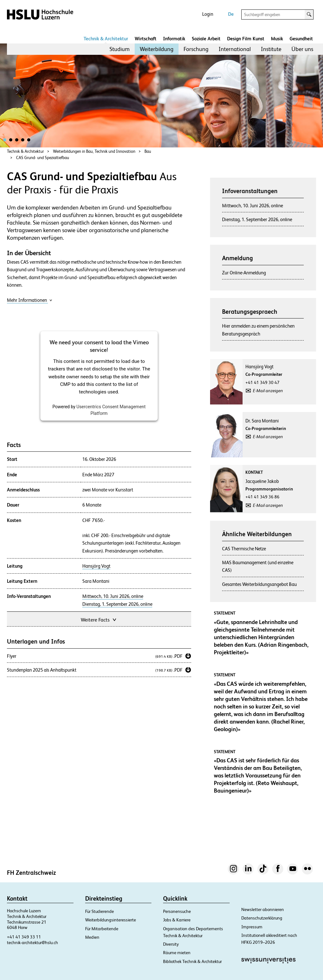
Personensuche (177, 911)
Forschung (196, 49)
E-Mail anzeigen (268, 391)
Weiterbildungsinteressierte (111, 920)
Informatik (174, 39)
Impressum (252, 927)
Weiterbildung (157, 49)
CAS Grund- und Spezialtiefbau (43, 158)
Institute (271, 49)
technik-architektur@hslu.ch (32, 943)
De (231, 14)
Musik (277, 39)
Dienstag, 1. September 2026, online (117, 604)
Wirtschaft (146, 39)
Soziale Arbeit (206, 39)
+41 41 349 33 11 (24, 937)
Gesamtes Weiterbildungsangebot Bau (259, 584)
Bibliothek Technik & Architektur (192, 961)
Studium (120, 49)
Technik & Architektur (106, 39)
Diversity (171, 944)
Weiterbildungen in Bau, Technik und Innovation (94, 151)
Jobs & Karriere (177, 920)
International (235, 49)
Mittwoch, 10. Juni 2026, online (113, 596)
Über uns (302, 49)
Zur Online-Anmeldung (244, 273)
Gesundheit (301, 39)
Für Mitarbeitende (102, 929)
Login (208, 14)
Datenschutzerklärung (262, 918)
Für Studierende (100, 911)
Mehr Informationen (30, 300)
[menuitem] (120, 49)
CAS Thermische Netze (244, 549)
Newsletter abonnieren (263, 909)
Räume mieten (177, 953)
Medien (92, 937)
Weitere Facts (99, 619)
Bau (148, 151)
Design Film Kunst (246, 39)
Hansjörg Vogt (96, 566)
